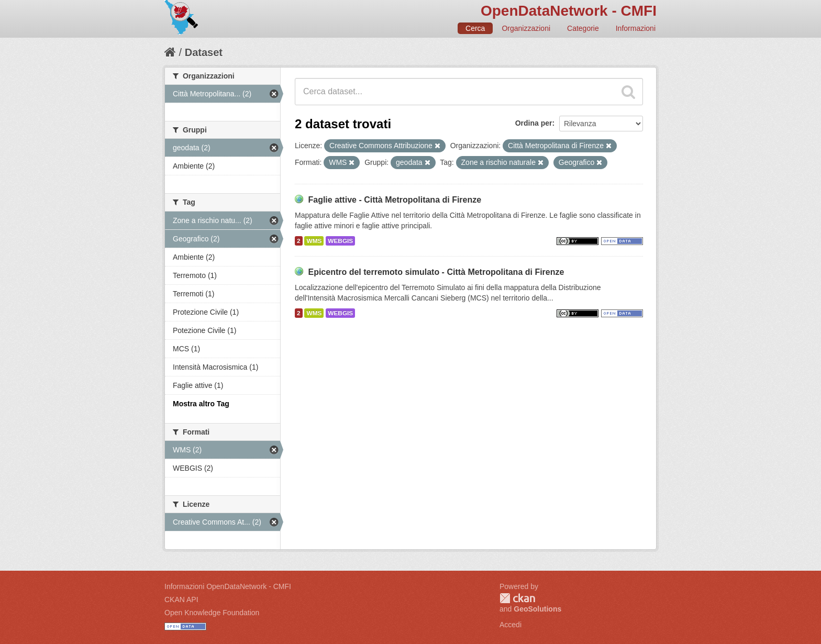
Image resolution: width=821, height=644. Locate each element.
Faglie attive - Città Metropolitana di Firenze (395, 200)
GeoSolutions (537, 609)
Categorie (583, 28)
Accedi (511, 625)
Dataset (204, 52)
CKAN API (181, 599)
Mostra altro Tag (201, 404)
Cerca (475, 28)
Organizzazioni (526, 28)
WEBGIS (340, 241)
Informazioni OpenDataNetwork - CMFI (228, 586)
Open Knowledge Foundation (212, 613)
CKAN (517, 598)
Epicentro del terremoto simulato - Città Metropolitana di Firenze (436, 272)
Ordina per (534, 123)
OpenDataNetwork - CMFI (569, 11)
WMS (314, 241)
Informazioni (636, 28)
